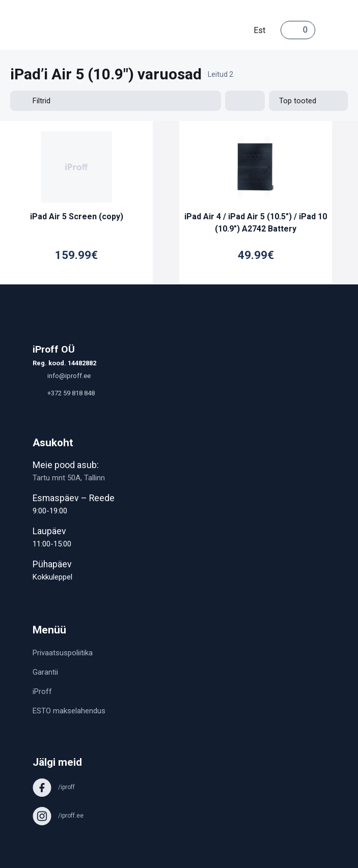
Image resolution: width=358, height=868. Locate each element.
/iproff (54, 787)
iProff (42, 691)
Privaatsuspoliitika (63, 653)
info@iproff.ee (62, 376)
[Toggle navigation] (325, 30)
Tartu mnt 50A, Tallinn (69, 478)
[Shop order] (308, 101)
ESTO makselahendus (69, 711)
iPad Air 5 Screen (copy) (77, 216)
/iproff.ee (58, 816)
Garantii (45, 672)
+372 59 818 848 (64, 393)
